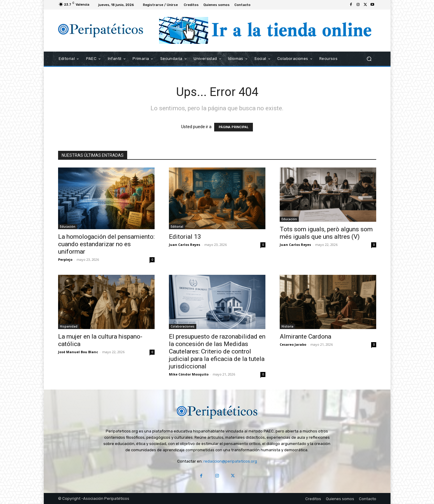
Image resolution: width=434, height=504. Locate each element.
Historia (287, 326)
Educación (68, 227)
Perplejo (65, 259)
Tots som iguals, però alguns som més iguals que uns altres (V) (326, 233)
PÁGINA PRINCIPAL (234, 127)
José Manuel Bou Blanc (78, 352)
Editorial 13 (185, 237)
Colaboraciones (183, 326)
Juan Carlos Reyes (185, 245)
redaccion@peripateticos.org (230, 461)
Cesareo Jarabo (293, 344)
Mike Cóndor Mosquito (189, 374)
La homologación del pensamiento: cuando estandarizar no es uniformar (106, 244)
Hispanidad (69, 326)
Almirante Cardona (305, 336)
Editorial (177, 227)
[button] (369, 59)
